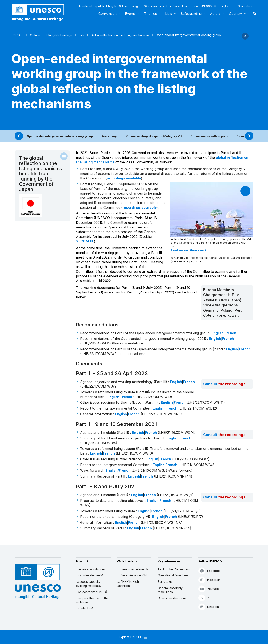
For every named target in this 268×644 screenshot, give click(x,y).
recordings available (124, 178)
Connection (245, 6)
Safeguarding (191, 14)
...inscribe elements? (90, 575)
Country (236, 14)
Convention (108, 14)
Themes (150, 14)
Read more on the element (188, 250)
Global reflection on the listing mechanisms (120, 35)
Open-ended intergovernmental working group (60, 136)
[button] (245, 38)
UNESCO (18, 35)
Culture (35, 35)
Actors (215, 14)
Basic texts (165, 582)
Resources (244, 136)
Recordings (110, 136)
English (225, 6)
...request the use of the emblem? (92, 600)
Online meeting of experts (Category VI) (154, 136)
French (230, 333)
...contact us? (85, 608)
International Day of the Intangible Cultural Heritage (108, 6)
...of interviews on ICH (132, 575)
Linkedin (209, 607)
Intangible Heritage (59, 35)
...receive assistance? (91, 569)
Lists (169, 14)
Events (130, 14)
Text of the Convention (174, 569)
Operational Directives (173, 575)
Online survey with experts (209, 136)
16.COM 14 (84, 241)
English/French (118, 470)
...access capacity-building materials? (89, 584)
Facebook (210, 571)
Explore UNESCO (204, 6)
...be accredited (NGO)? (92, 592)
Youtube (209, 589)
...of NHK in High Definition (128, 584)
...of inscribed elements (133, 569)
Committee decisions (172, 598)
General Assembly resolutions (170, 590)
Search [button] (253, 14)
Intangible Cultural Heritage (38, 19)
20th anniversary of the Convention (165, 6)
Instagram (209, 580)
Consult (210, 384)
